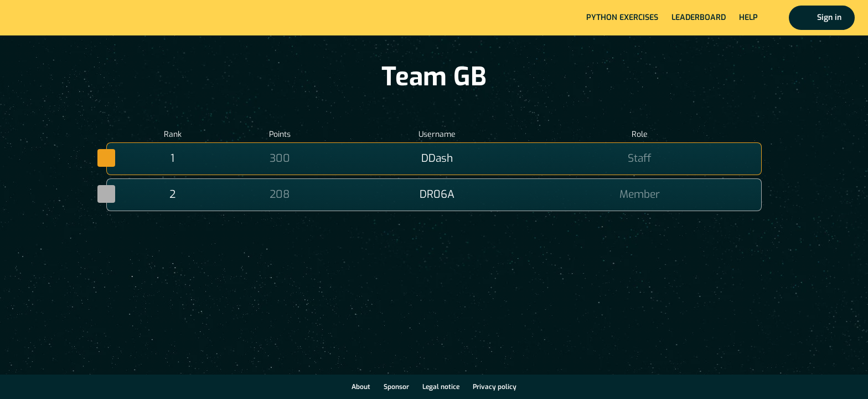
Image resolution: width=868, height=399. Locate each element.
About (361, 387)
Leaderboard (699, 17)
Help (748, 17)
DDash (437, 158)
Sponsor (396, 387)
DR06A (437, 194)
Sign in (829, 17)
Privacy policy (495, 387)
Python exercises (622, 17)
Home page (45, 18)
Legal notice (441, 387)
